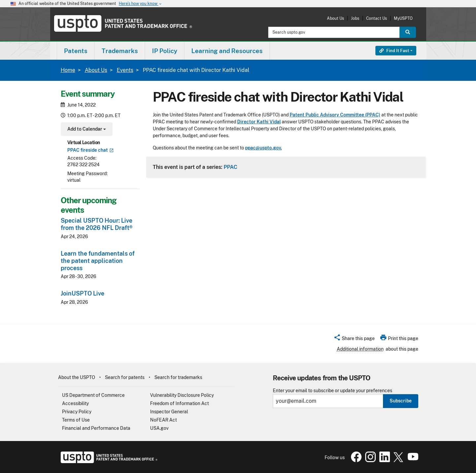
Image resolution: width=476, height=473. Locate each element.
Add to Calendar (86, 130)
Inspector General (169, 412)
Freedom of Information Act (179, 403)
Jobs (355, 18)
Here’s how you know (141, 4)
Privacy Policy (77, 412)
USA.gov (159, 428)
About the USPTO (77, 377)
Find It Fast (394, 51)
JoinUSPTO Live (82, 293)
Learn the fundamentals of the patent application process (98, 261)
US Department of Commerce (93, 395)
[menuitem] (76, 51)
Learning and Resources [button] (227, 51)
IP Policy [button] (165, 51)
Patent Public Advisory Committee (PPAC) (335, 115)
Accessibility (75, 403)
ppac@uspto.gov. (264, 148)
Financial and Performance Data (96, 428)
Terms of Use (76, 420)
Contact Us (377, 18)
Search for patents (125, 377)
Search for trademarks (178, 377)
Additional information (360, 349)
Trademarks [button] (120, 51)
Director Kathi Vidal (259, 122)
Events (125, 70)
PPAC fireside (91, 150)
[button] (354, 339)
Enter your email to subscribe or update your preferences (333, 391)
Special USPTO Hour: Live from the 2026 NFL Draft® (97, 224)
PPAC (230, 167)
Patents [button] (76, 51)
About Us (335, 18)
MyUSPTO (403, 18)
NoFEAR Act (163, 420)
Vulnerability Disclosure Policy (182, 395)
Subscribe (401, 401)
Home (68, 70)
